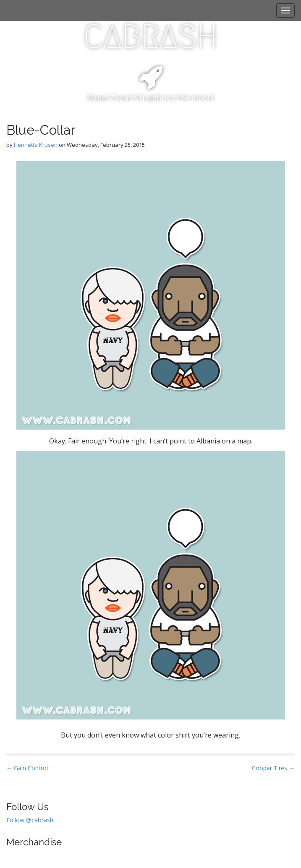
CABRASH (150, 36)
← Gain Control (27, 768)
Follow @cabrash (30, 820)
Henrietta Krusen (36, 145)
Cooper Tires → (273, 768)
